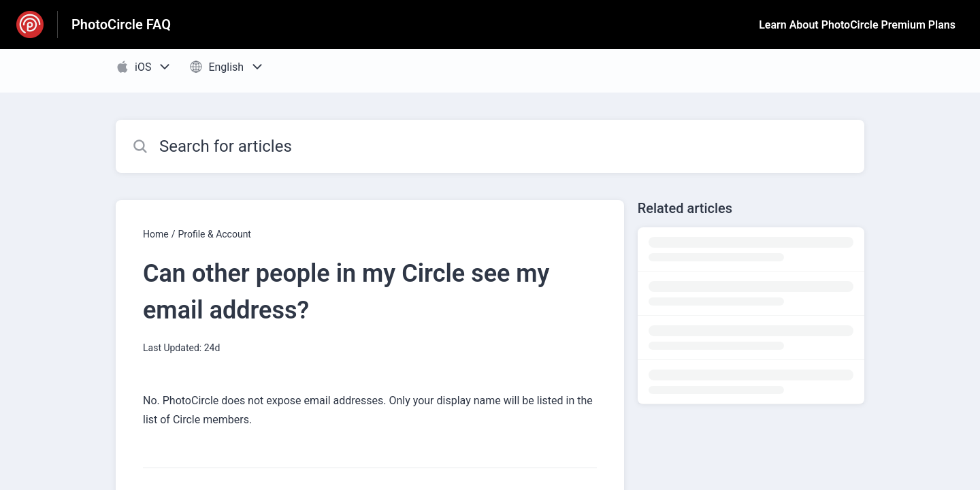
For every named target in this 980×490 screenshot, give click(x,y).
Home (156, 234)
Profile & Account (214, 234)
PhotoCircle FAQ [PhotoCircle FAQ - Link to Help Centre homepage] (121, 24)
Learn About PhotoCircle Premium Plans (857, 25)
